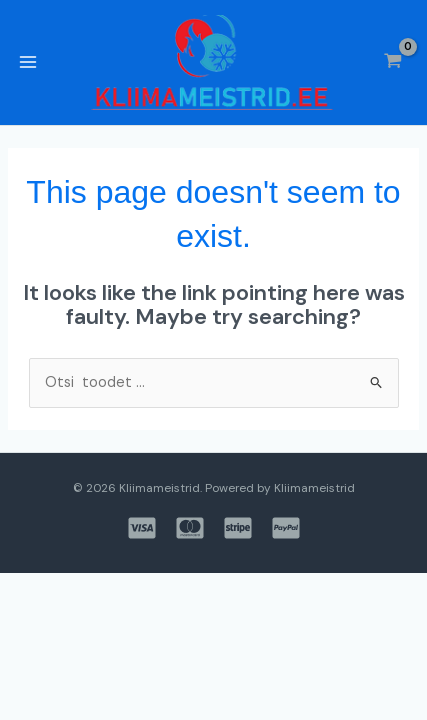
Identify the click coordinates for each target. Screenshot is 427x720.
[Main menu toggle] (28, 62)
